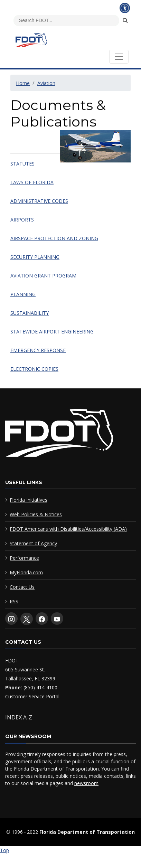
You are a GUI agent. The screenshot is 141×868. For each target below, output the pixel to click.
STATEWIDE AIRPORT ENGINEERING (52, 332)
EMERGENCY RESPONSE (38, 350)
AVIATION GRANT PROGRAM (43, 276)
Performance (24, 558)
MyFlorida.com (26, 572)
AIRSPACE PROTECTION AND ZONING (54, 238)
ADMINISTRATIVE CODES (39, 201)
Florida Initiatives (29, 500)
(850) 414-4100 (40, 687)
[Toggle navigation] (119, 57)
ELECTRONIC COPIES (34, 369)
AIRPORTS (22, 220)
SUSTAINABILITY (30, 313)
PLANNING (23, 294)
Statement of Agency (33, 543)
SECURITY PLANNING (35, 257)
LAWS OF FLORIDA (32, 182)
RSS (14, 601)
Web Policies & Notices (36, 514)
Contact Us (22, 587)
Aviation (46, 83)
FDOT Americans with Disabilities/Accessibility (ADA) (68, 529)
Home (23, 83)
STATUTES (22, 164)
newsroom (86, 783)
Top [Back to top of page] (4, 850)
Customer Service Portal (32, 696)
